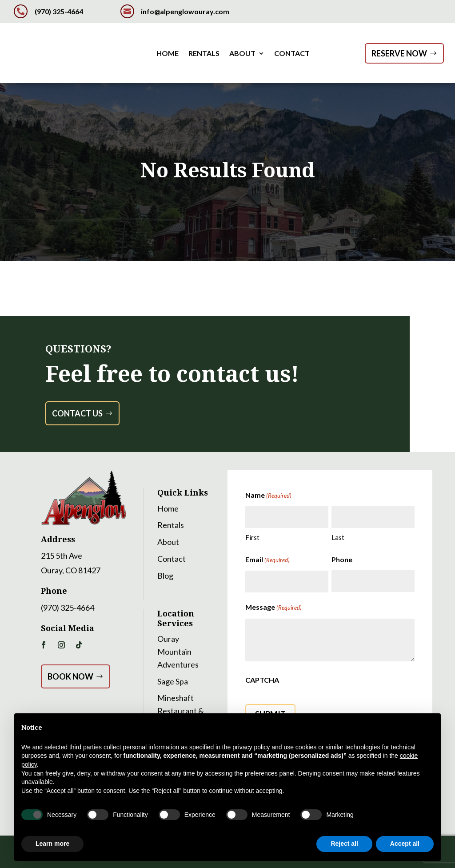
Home (168, 54)
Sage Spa (173, 681)
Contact (292, 54)
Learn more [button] (52, 844)
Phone (342, 559)
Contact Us (77, 413)
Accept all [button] (405, 844)
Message (273, 608)
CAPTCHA (262, 680)
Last (338, 537)
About (242, 54)
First (252, 537)
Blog (165, 576)
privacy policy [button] (251, 747)
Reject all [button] (344, 844)
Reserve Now (399, 53)
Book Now (70, 676)
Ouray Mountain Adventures (178, 652)
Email (267, 560)
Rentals (204, 54)
